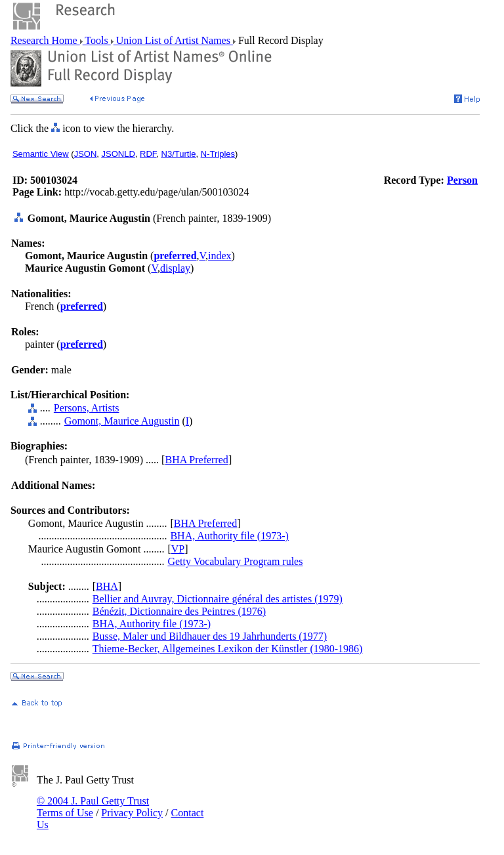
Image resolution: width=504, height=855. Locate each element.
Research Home (45, 40)
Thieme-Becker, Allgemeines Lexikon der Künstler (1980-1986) (228, 649)
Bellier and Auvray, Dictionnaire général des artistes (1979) (218, 599)
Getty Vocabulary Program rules (235, 561)
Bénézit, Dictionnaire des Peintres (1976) (179, 611)
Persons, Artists (87, 408)
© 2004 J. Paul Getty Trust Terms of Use (93, 807)
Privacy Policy (132, 813)
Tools (97, 40)
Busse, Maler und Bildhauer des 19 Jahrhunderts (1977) (210, 636)
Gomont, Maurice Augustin (122, 421)
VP (178, 549)
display (175, 268)
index (220, 256)
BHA (107, 586)
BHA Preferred (196, 460)
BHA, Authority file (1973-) (229, 536)
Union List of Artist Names (173, 40)
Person (462, 180)
